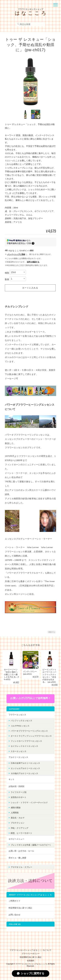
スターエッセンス (19, 751)
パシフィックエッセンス (21, 721)
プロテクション (18, 823)
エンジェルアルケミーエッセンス (25, 768)
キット (12, 779)
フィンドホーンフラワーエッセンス (26, 741)
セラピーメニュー (16, 839)
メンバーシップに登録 (16, 254)
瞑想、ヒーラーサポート (21, 833)
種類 (7, 273)
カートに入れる (30, 288)
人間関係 (15, 813)
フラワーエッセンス (17, 715)
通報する (52, 632)
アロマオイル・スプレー (21, 867)
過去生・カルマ (18, 818)
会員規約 (31, 961)
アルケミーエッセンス (18, 757)
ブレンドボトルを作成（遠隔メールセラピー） (31, 845)
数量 (7, 279)
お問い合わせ (14, 915)
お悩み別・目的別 (16, 786)
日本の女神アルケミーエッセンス (25, 763)
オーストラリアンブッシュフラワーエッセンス (31, 736)
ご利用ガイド (14, 901)
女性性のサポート (19, 797)
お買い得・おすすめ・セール (21, 851)
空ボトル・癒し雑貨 (17, 858)
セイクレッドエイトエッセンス (24, 746)
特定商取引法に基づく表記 (20, 908)
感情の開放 (16, 808)
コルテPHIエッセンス (20, 726)
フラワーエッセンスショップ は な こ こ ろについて (30, 950)
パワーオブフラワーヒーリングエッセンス (29, 731)
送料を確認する (33, 262)
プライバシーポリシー (31, 954)
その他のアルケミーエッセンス (24, 773)
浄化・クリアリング (20, 828)
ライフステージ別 (19, 792)
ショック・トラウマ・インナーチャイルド (29, 802)
